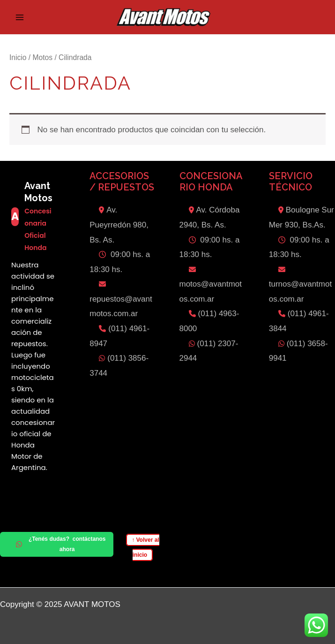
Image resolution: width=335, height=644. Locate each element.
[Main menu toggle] (20, 17)
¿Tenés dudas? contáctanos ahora (61, 544)
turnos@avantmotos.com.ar (300, 285)
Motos (43, 57)
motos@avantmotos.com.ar (211, 285)
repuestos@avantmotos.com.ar (121, 299)
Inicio (18, 57)
